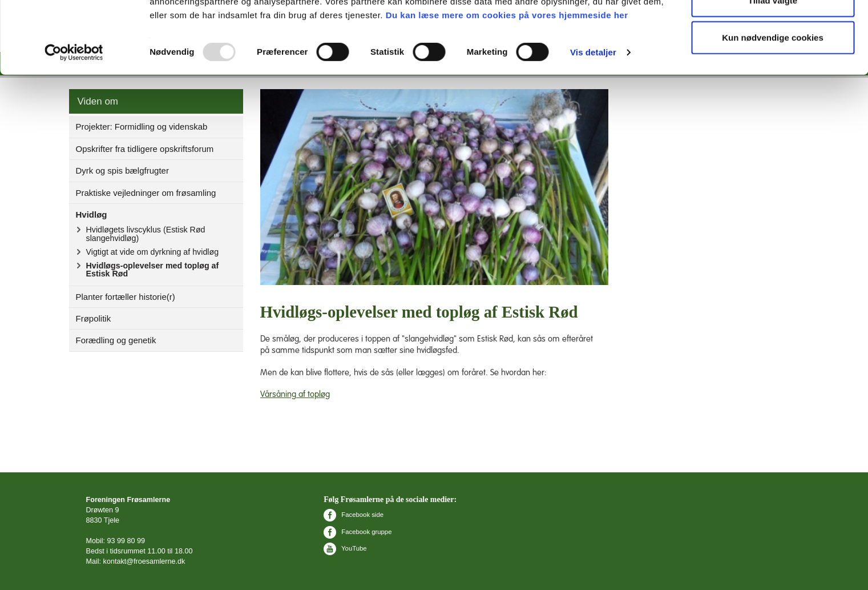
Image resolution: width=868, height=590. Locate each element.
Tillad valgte (773, 68)
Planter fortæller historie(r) (126, 297)
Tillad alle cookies (773, 30)
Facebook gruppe (358, 532)
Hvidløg (92, 214)
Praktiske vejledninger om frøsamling (146, 193)
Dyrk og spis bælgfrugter (122, 170)
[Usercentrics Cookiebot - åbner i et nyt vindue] (74, 120)
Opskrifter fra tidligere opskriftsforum (145, 149)
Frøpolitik (94, 318)
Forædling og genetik (116, 340)
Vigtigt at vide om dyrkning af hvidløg (153, 252)
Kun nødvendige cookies (773, 105)
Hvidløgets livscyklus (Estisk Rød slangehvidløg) (146, 234)
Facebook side (354, 515)
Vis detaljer (593, 120)
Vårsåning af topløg (295, 394)
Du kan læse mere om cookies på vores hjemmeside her (507, 83)
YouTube (345, 548)
